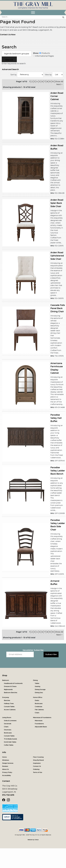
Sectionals (8, 724)
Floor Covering (38, 757)
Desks (37, 700)
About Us (5, 769)
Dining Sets (39, 693)
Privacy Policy (7, 772)
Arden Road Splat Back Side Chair (57, 203)
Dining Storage (40, 690)
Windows (6, 760)
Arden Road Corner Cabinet (57, 96)
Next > (59, 84)
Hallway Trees (9, 704)
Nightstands (8, 690)
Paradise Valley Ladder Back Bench (58, 471)
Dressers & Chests (10, 686)
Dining (35, 680)
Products (45, 53)
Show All (59, 82)
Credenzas (38, 707)
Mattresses (39, 721)
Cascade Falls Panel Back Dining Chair (58, 308)
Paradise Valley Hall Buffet (56, 418)
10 (53, 82)
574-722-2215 (8, 795)
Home (4, 757)
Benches (7, 700)
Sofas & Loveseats (10, 721)
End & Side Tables (10, 742)
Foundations (39, 724)
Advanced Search (10, 69)
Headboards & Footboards (13, 683)
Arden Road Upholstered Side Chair (57, 256)
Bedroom (6, 680)
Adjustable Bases (41, 727)
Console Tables (9, 707)
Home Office (38, 697)
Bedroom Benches (11, 693)
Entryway (6, 697)
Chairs (37, 713)
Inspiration (37, 763)
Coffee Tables (9, 745)
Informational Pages (43, 56)
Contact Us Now (8, 35)
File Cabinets (39, 710)
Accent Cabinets (10, 710)
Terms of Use (38, 772)
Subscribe (51, 654)
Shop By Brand (38, 760)
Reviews (5, 766)
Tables (37, 683)
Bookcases (39, 704)
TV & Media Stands (10, 739)
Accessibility (7, 775)
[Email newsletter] (20, 654)
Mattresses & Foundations (42, 718)
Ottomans (8, 730)
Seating (37, 686)
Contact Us (37, 766)
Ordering (36, 769)
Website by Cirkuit (33, 840)
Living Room (7, 718)
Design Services (8, 763)
